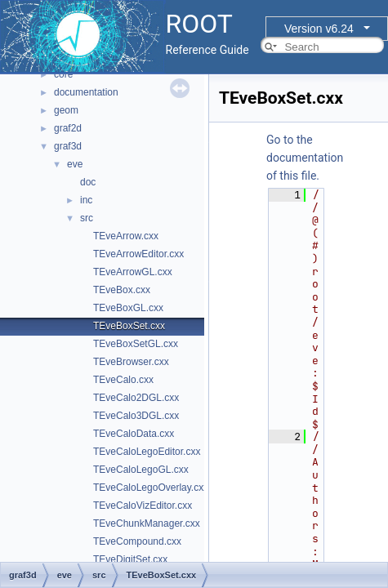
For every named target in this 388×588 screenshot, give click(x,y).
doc (88, 182)
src (87, 218)
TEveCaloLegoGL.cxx (141, 470)
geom (66, 110)
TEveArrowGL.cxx (133, 272)
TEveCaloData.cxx (134, 434)
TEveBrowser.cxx (131, 362)
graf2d (68, 128)
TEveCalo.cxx (123, 380)
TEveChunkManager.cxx (147, 523)
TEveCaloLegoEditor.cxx (147, 452)
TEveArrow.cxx (126, 236)
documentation (86, 92)
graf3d (68, 146)
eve (75, 164)
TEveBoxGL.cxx (128, 308)
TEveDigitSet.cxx (130, 559)
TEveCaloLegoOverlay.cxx (151, 488)
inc (86, 200)
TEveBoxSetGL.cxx (136, 344)
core (63, 74)
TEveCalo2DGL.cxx (136, 398)
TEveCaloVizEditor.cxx (143, 506)
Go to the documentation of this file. (305, 158)
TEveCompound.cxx (137, 541)
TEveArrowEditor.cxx (138, 254)
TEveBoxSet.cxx (129, 326)
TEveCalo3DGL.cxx (136, 416)
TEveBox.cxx (122, 290)
